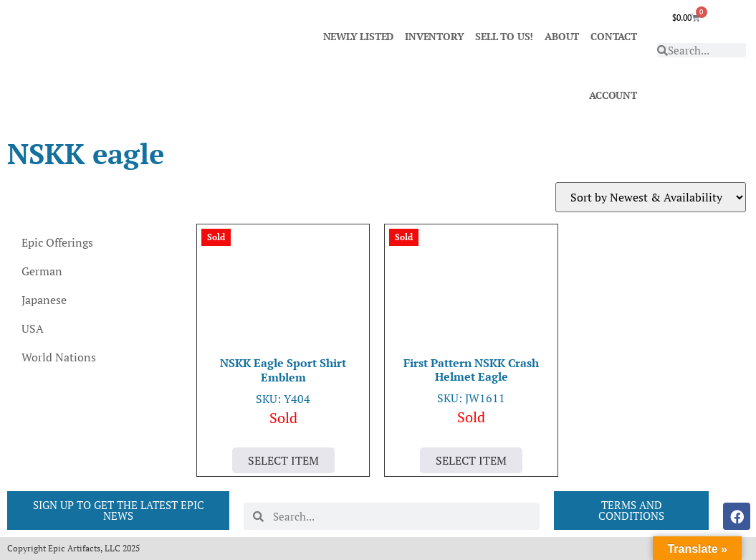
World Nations (59, 357)
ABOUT (562, 36)
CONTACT (614, 36)
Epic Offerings (57, 242)
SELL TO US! (504, 36)
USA (33, 328)
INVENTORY (434, 36)
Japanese (44, 300)
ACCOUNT (613, 95)
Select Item (283, 460)
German (42, 271)
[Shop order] (651, 197)
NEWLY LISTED (359, 36)
